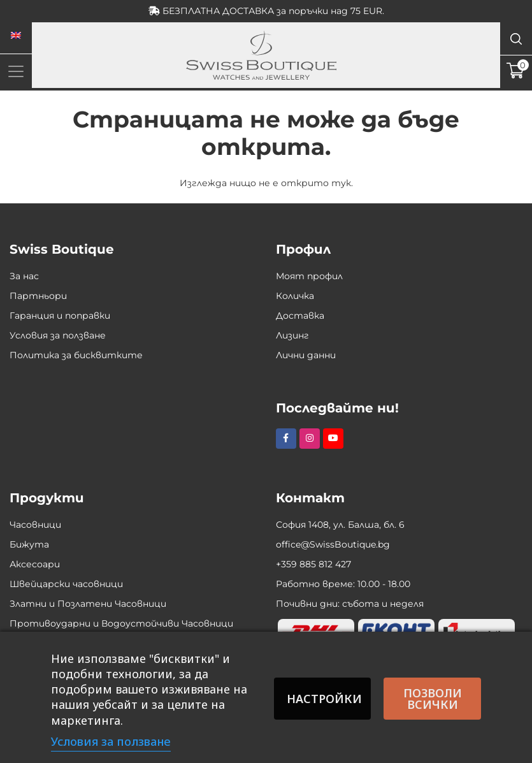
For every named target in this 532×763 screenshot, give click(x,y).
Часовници (35, 525)
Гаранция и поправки (60, 316)
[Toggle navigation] (16, 71)
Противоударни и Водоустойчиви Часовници (121, 623)
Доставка (300, 316)
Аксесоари (35, 564)
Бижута (29, 544)
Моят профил (309, 276)
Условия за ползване (58, 335)
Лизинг (292, 335)
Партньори (38, 296)
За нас (24, 276)
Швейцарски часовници (66, 584)
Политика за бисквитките (76, 355)
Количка (295, 296)
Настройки (324, 699)
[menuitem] (16, 36)
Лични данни (306, 355)
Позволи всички (433, 699)
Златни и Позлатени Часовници (88, 604)
